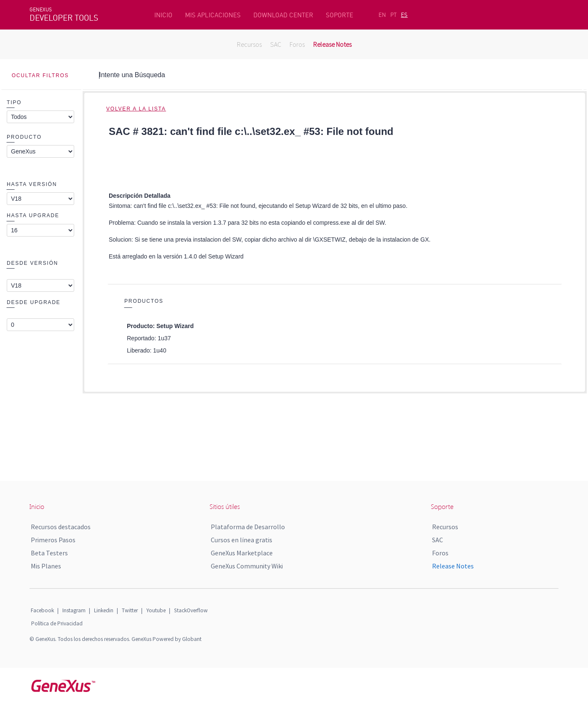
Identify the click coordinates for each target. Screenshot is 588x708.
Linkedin (104, 610)
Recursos (249, 44)
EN (382, 15)
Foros (297, 44)
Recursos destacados (61, 527)
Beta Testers (49, 553)
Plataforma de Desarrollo (248, 527)
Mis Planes (46, 566)
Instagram (74, 610)
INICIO (163, 15)
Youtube (156, 610)
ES (404, 15)
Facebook (42, 610)
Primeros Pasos (53, 540)
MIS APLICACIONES (213, 15)
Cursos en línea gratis (242, 540)
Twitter (130, 610)
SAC (276, 44)
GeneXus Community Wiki (247, 566)
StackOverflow (191, 610)
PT (393, 15)
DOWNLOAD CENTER (283, 15)
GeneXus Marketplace (242, 553)
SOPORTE (340, 15)
